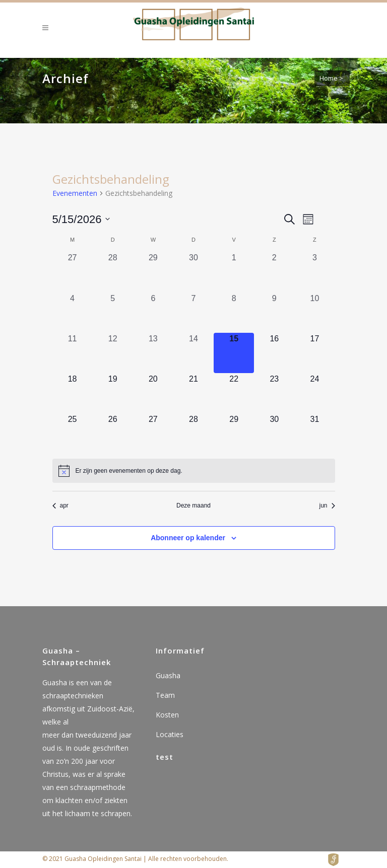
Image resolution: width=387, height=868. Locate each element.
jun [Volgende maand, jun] (327, 505)
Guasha (168, 675)
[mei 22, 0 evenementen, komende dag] (234, 393)
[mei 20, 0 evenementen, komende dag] (153, 393)
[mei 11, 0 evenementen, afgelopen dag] (73, 353)
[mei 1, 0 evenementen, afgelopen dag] (234, 272)
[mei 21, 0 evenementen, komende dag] (193, 393)
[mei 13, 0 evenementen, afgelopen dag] (153, 353)
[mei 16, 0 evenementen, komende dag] (274, 353)
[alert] (194, 471)
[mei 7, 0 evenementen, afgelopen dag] (193, 313)
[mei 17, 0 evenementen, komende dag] (314, 353)
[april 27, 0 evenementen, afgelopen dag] (73, 272)
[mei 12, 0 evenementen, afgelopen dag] (113, 353)
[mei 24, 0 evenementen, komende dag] (314, 393)
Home (329, 78)
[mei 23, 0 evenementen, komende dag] (274, 393)
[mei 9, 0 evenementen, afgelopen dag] (274, 313)
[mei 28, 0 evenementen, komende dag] (193, 433)
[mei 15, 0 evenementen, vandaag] (234, 353)
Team (165, 695)
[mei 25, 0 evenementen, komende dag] (73, 433)
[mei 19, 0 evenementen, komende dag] (113, 393)
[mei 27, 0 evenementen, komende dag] (153, 433)
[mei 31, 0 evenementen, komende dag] (314, 433)
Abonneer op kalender (188, 538)
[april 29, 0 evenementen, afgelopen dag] (153, 272)
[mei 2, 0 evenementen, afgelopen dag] (274, 272)
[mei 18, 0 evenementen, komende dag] (73, 393)
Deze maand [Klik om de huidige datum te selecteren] (193, 505)
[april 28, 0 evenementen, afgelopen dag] (113, 272)
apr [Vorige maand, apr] (60, 505)
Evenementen (75, 193)
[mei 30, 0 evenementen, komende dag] (274, 433)
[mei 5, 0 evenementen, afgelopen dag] (113, 313)
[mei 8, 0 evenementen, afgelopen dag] (234, 313)
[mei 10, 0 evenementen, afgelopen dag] (314, 313)
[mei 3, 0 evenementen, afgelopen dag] (314, 272)
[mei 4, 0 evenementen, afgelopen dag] (73, 313)
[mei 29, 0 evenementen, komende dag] (234, 433)
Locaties (170, 734)
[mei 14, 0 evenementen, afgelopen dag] (193, 353)
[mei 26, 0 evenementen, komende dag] (113, 433)
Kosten (167, 715)
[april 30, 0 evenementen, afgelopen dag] (193, 272)
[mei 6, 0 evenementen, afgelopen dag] (153, 313)
